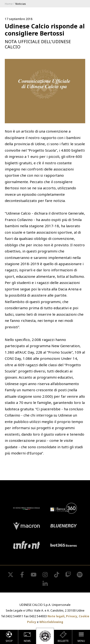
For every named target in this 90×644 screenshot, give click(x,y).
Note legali (56, 616)
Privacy (72, 616)
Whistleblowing (51, 622)
